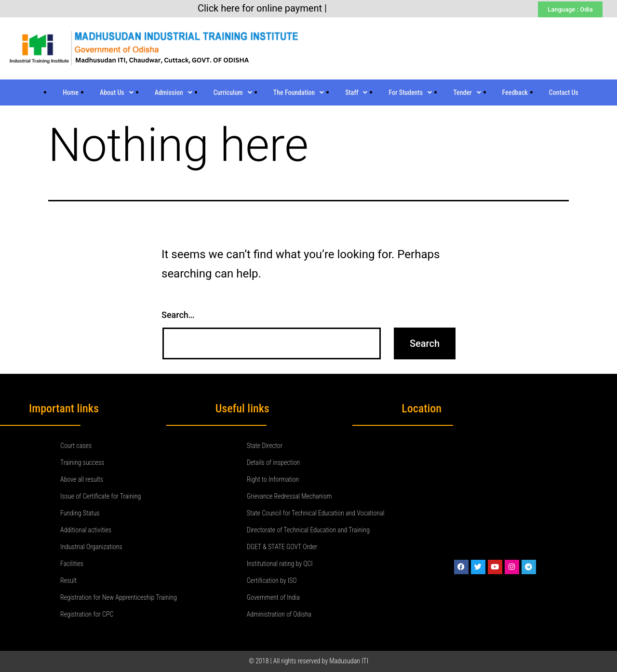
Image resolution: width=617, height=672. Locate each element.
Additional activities (86, 530)
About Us (117, 92)
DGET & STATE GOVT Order (282, 547)
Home (71, 92)
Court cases (76, 446)
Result (68, 580)
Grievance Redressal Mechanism (289, 496)
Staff (356, 92)
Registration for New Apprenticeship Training (119, 597)
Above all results (82, 479)
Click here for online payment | (262, 8)
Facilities (72, 564)
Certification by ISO (272, 580)
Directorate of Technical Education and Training (308, 530)
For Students (410, 92)
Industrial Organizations (91, 547)
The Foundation (299, 92)
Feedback (515, 92)
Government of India (273, 597)
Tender (467, 92)
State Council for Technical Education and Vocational (316, 513)
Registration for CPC (87, 614)
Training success (82, 462)
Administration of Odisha (279, 614)
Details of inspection (274, 462)
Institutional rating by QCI (280, 564)
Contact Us (564, 92)
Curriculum (233, 92)
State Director (265, 446)
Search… (178, 315)
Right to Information (273, 479)
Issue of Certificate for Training (101, 496)
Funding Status (80, 513)
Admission (174, 92)
